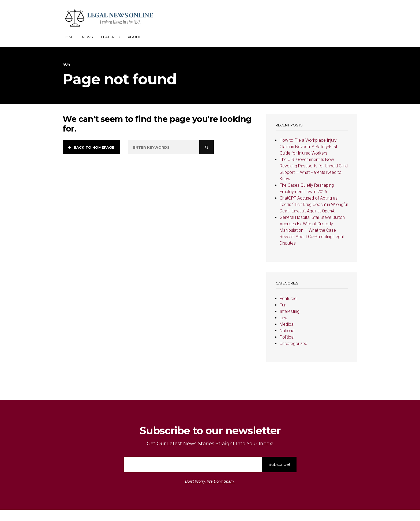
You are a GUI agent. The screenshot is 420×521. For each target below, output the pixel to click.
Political (287, 337)
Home (68, 37)
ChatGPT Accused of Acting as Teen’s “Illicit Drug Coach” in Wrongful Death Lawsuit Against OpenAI (314, 205)
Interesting (290, 311)
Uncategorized (293, 344)
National (287, 331)
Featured (110, 37)
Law (284, 318)
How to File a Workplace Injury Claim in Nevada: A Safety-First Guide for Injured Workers (308, 147)
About (134, 37)
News (87, 37)
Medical (287, 324)
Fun (283, 305)
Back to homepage (91, 147)
